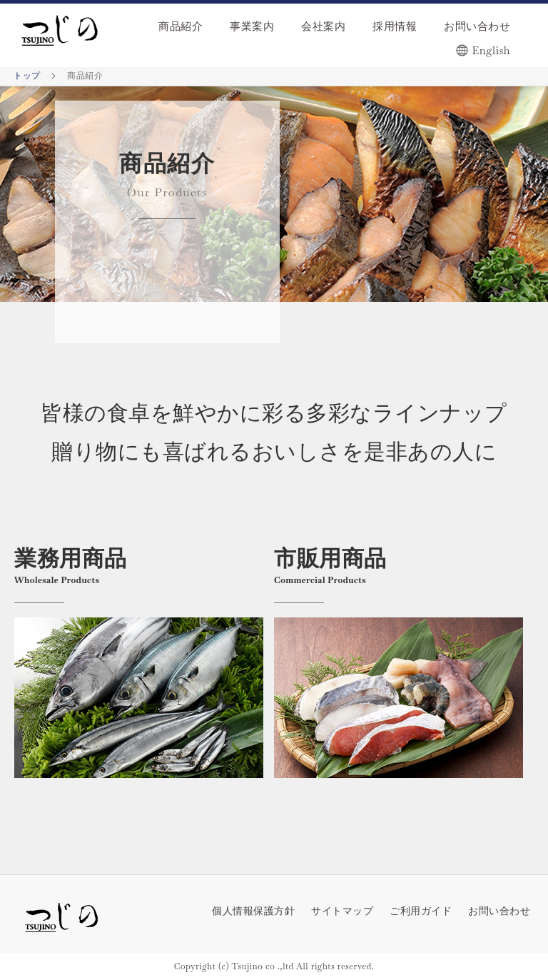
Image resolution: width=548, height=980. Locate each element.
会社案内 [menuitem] (323, 26)
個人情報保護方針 (253, 911)
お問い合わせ (499, 911)
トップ (28, 76)
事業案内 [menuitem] (252, 26)
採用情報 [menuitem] (395, 26)
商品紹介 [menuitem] (181, 26)
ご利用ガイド (421, 911)
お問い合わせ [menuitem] (477, 26)
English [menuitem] (491, 50)
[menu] (326, 35)
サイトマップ (342, 911)
